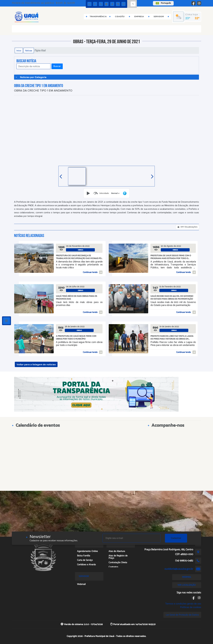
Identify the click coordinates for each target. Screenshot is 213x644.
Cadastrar (176, 538)
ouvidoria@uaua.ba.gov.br (179, 569)
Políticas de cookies (191, 607)
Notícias (29, 50)
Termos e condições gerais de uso (183, 604)
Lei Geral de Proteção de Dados (182, 615)
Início (19, 50)
